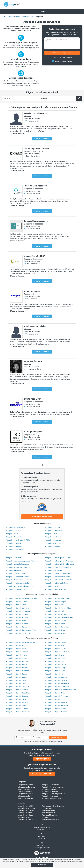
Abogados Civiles (12, 534)
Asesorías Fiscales (48, 810)
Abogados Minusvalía (14, 570)
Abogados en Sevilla (25, 796)
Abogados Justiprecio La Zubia (17, 614)
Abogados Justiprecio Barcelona (17, 671)
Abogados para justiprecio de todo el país (20, 642)
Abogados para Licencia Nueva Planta (58, 580)
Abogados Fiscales (52, 534)
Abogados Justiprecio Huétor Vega (57, 598)
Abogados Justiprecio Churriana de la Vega (21, 630)
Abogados (22, 782)
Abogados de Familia (52, 527)
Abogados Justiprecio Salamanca (57, 687)
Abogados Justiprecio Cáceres (17, 680)
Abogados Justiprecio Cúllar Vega (57, 627)
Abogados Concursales (14, 537)
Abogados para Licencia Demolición (58, 577)
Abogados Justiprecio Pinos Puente (19, 633)
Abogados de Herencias (53, 531)
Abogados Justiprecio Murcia (55, 671)
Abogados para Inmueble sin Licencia (58, 567)
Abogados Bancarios (13, 531)
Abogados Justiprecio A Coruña (17, 646)
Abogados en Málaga (26, 794)
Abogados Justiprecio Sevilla (55, 693)
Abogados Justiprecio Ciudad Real (18, 693)
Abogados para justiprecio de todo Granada (21, 598)
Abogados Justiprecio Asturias (17, 661)
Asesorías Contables (49, 808)
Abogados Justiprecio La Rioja (56, 649)
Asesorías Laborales (49, 813)
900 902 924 (42, 839)
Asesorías (22, 803)
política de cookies (76, 861)
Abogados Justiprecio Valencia (56, 702)
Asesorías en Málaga (26, 815)
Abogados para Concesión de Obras (19, 583)
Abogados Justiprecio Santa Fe (17, 624)
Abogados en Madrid (26, 785)
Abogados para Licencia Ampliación (58, 574)
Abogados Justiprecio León (55, 655)
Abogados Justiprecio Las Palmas (57, 652)
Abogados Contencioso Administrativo (20, 586)
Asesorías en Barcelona (27, 808)
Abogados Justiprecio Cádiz (16, 683)
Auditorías (46, 817)
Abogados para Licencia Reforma (57, 583)
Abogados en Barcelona (27, 787)
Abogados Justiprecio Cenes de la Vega (59, 617)
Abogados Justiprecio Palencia (56, 680)
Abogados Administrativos (15, 527)
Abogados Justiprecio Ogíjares (17, 627)
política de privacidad (55, 742)
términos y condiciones (39, 742)
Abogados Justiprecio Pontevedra (57, 683)
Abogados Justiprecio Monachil (56, 621)
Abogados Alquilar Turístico (16, 574)
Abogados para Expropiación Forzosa (58, 558)
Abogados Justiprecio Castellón (17, 690)
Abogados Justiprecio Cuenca (17, 699)
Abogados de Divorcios (14, 546)
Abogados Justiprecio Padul (55, 611)
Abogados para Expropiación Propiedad (59, 561)
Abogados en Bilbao (25, 792)
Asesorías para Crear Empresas (53, 806)
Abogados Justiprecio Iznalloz (56, 633)
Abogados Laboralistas (53, 540)
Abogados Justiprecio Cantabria (17, 687)
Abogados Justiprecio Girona (16, 706)
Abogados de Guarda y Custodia (53, 794)
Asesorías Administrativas (51, 819)
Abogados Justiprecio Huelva (55, 642)
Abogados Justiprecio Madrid (55, 664)
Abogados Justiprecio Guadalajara (18, 712)
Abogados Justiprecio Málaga (56, 668)
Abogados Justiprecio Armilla (16, 605)
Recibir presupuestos (62, 53)
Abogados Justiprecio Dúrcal (55, 624)
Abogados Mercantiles (53, 543)
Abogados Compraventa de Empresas (19, 580)
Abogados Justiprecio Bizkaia (16, 674)
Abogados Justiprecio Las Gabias (18, 611)
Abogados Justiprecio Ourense (56, 677)
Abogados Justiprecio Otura (55, 630)
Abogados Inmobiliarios (53, 537)
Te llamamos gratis (58, 737)
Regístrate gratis (42, 759)
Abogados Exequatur (13, 558)
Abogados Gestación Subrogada (17, 564)
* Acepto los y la (42, 742)
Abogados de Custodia (14, 543)
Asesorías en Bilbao (25, 813)
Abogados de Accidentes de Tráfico (18, 540)
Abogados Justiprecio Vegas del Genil (58, 608)
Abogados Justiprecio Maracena (17, 608)
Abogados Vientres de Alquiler (56, 589)
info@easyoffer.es (42, 845)
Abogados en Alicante (26, 798)
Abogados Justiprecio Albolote (17, 617)
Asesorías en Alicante (26, 819)
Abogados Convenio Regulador (53, 787)
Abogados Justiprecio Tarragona (57, 696)
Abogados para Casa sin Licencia (18, 577)
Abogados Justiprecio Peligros (56, 602)
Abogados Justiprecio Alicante (17, 655)
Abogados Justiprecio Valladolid (56, 706)
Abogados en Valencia (26, 789)
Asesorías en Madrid (25, 806)
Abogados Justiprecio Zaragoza (56, 712)
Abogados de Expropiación (15, 589)
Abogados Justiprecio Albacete (17, 652)
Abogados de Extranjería (15, 550)
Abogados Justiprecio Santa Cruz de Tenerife (61, 690)
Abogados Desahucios (50, 796)
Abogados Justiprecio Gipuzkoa (17, 702)
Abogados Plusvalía (52, 586)
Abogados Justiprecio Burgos (16, 677)
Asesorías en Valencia (26, 810)
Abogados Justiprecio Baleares (17, 668)
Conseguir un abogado (42, 517)
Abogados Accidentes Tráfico (52, 798)
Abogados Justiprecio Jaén (55, 646)
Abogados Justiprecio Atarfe (16, 621)
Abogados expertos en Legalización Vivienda (22, 561)
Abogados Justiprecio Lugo (55, 661)
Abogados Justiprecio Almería (17, 658)
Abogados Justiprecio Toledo (55, 699)
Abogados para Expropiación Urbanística (59, 564)
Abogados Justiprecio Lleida (55, 658)
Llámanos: (42, 836)
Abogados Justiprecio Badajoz (17, 664)
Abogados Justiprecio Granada (17, 602)
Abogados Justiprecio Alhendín (56, 614)
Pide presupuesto (42, 139)
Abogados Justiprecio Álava (16, 649)
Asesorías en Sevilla (25, 817)
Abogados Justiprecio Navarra (56, 674)
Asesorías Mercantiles (50, 815)
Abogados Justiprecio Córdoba (17, 696)
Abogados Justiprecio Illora (55, 605)
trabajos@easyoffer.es (42, 848)
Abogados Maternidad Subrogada (18, 567)
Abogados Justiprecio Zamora (56, 709)
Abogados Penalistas (53, 546)
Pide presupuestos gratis (42, 774)
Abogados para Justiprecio (55, 570)
